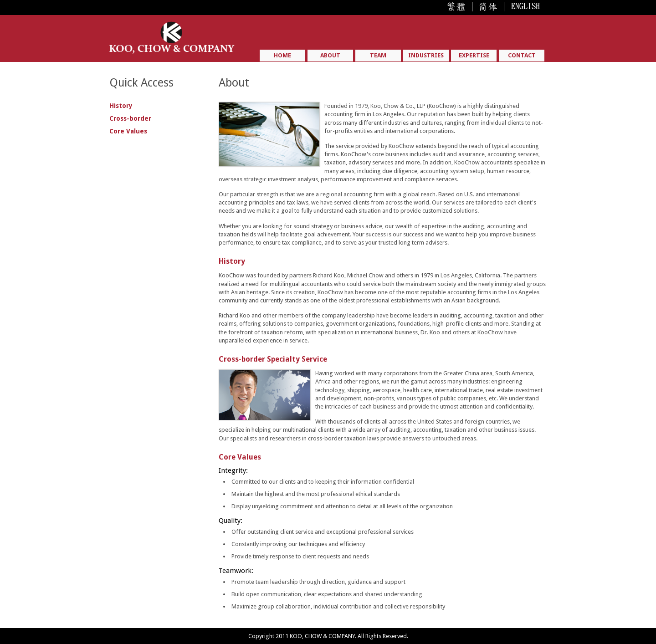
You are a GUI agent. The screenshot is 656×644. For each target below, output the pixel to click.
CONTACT (522, 55)
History (121, 106)
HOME (282, 55)
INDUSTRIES (426, 55)
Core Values (128, 131)
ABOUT (330, 55)
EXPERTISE (474, 55)
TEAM (378, 55)
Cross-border (130, 118)
